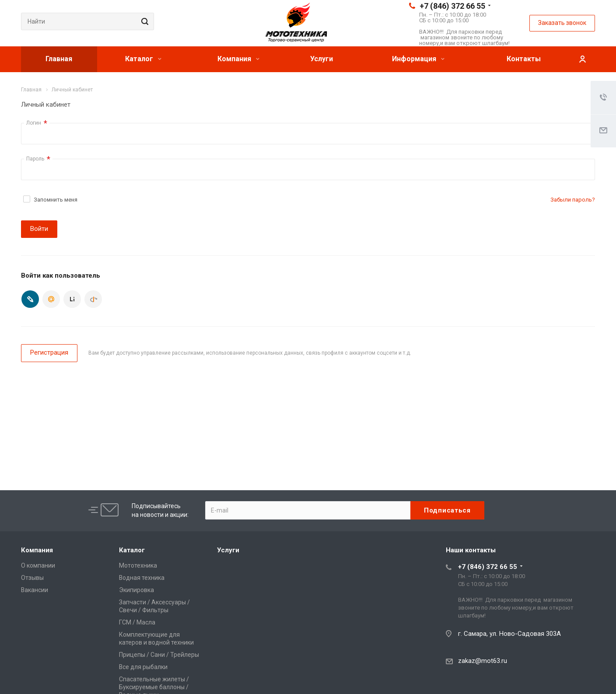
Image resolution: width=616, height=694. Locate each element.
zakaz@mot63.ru (483, 661)
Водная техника (142, 578)
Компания (238, 59)
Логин (37, 123)
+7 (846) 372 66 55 (452, 6)
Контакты (524, 59)
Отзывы (32, 578)
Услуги (322, 59)
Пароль (38, 159)
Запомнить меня (56, 200)
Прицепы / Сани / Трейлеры (159, 655)
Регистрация (49, 352)
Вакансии (35, 590)
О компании (38, 565)
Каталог (143, 59)
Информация (418, 59)
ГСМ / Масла (137, 622)
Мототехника (138, 565)
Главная (59, 59)
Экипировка (136, 590)
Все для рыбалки (143, 667)
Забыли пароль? (573, 200)
